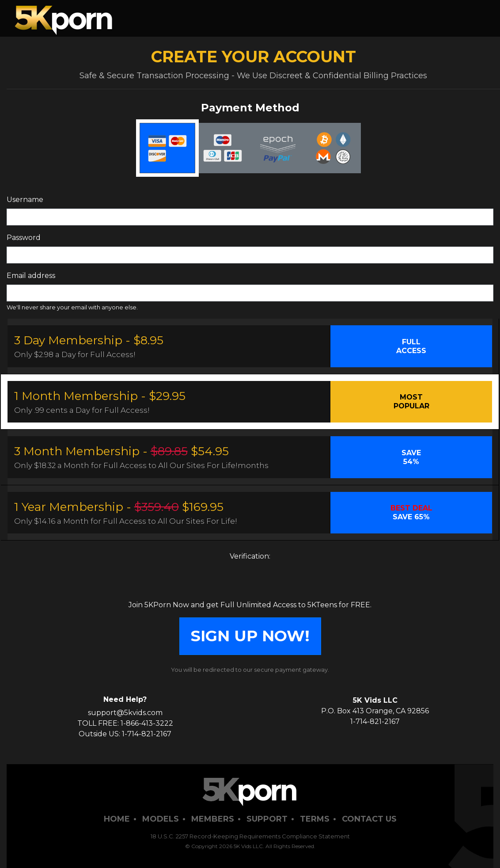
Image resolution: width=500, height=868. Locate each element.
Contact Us (369, 819)
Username (25, 200)
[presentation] (250, 582)
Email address (31, 276)
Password (24, 238)
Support (267, 819)
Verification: (250, 556)
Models (161, 819)
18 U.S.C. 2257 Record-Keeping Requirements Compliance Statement (250, 836)
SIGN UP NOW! (250, 636)
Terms (315, 819)
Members (213, 819)
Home (117, 819)
